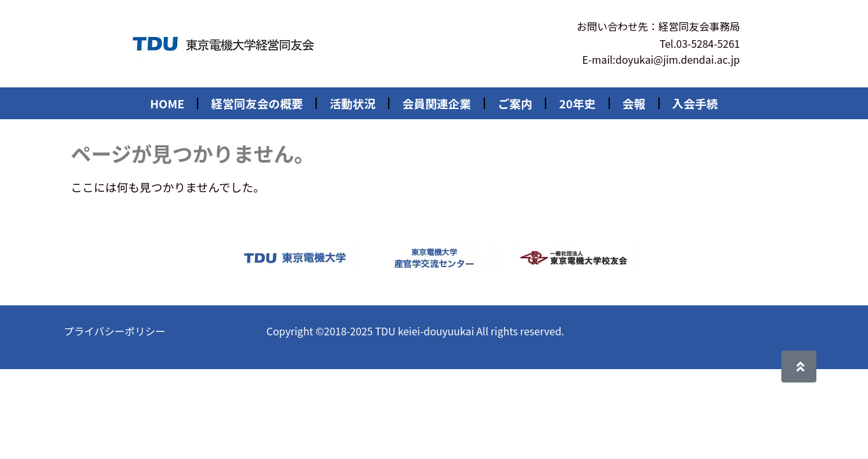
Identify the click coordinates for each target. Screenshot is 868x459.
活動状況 (352, 103)
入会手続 (695, 103)
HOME (167, 103)
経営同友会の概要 (257, 103)
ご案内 (515, 103)
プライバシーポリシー (115, 331)
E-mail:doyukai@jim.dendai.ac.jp (661, 59)
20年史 (577, 103)
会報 (634, 103)
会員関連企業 (437, 103)
